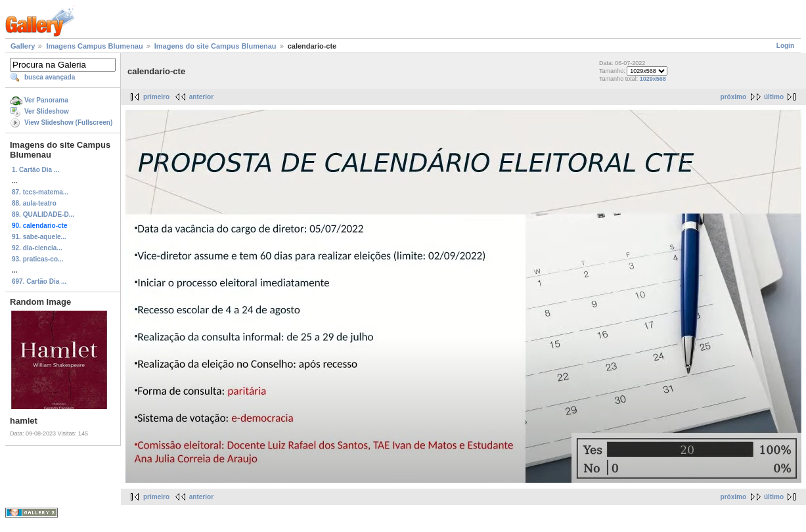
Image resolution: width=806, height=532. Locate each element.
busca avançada (50, 77)
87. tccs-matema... (40, 192)
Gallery (23, 46)
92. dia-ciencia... (37, 248)
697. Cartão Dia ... (39, 281)
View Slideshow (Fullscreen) (68, 122)
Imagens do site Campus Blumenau (215, 46)
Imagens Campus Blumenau (94, 46)
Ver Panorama (46, 100)
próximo (733, 97)
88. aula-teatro (34, 203)
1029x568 (653, 79)
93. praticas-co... (37, 259)
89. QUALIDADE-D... (43, 214)
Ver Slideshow (47, 111)
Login (785, 46)
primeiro (156, 97)
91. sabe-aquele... (39, 237)
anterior (201, 97)
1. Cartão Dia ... (35, 170)
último (774, 97)
